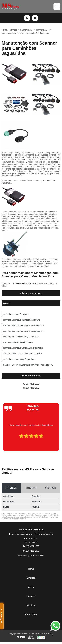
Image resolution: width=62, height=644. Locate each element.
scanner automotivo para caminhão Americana (23, 325)
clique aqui (33, 284)
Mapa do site (31, 614)
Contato (31, 605)
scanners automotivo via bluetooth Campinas (23, 354)
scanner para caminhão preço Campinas (21, 337)
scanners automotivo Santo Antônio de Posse (23, 348)
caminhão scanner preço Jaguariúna (19, 359)
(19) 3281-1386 (19, 284)
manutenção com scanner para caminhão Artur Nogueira (28, 365)
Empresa (31, 578)
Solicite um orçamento (31, 293)
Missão (31, 587)
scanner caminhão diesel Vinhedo (18, 342)
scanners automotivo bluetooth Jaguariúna (21, 320)
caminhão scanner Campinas (16, 314)
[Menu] (57, 7)
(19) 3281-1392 (31, 388)
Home (31, 569)
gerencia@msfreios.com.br (31, 556)
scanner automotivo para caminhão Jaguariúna (23, 331)
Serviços (31, 596)
